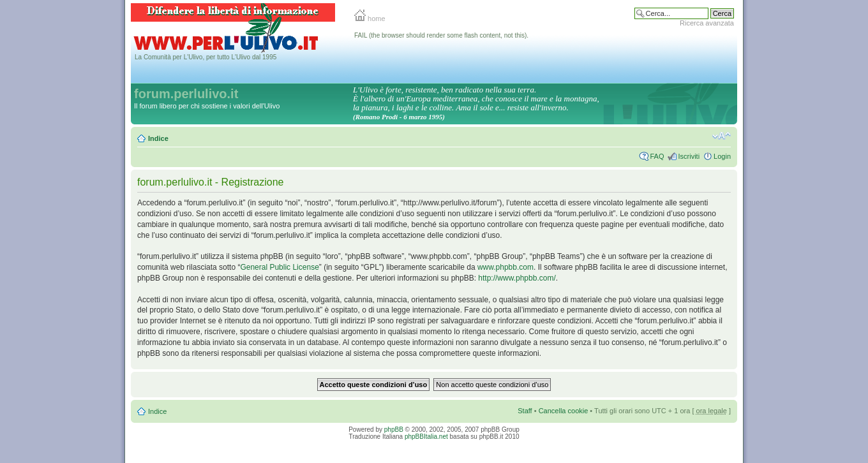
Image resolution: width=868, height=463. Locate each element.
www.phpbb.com (505, 267)
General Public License (279, 267)
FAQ (657, 156)
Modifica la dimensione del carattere (722, 136)
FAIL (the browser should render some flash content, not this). (441, 35)
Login (722, 156)
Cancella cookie (564, 411)
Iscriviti (689, 156)
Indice (158, 138)
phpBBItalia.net (426, 437)
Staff (525, 411)
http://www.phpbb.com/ (517, 278)
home (370, 18)
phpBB (394, 430)
